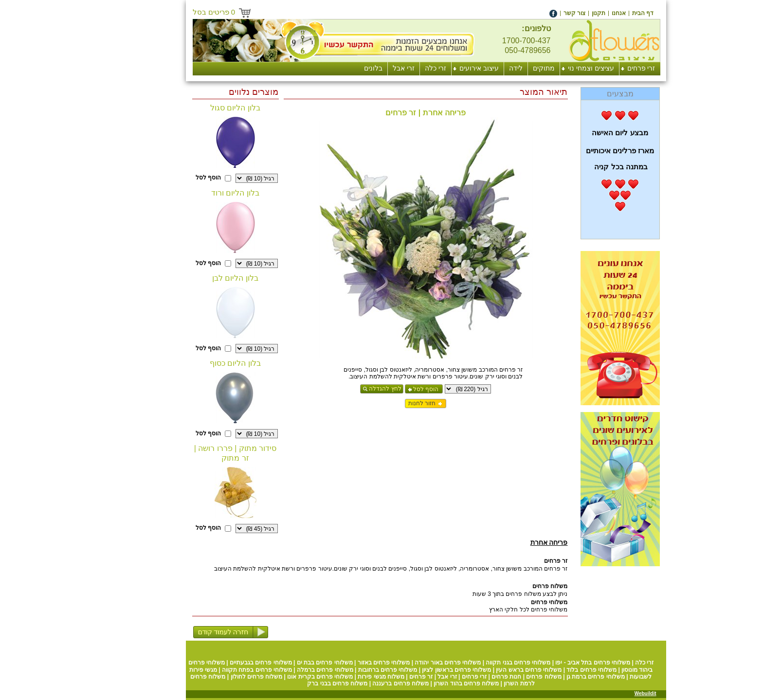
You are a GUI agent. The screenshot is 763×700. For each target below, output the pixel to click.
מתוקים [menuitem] (500, 68)
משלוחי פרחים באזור (340, 663)
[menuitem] (599, 13)
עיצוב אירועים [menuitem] (435, 68)
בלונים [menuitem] (329, 68)
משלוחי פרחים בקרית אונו (276, 677)
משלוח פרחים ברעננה (356, 683)
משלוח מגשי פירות (337, 677)
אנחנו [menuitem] (574, 13)
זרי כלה (600, 663)
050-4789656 (483, 50)
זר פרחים (377, 677)
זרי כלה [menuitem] (391, 68)
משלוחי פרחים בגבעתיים (217, 663)
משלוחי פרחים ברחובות (344, 670)
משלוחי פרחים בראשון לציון (412, 670)
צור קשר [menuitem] (530, 13)
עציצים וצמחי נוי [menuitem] (547, 68)
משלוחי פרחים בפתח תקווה (213, 670)
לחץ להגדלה (341, 389)
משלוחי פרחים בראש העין (484, 670)
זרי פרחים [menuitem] (597, 68)
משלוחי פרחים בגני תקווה (474, 663)
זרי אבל (403, 677)
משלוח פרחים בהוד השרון (422, 683)
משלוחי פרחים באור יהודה (403, 663)
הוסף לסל (381, 389)
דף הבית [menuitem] (599, 13)
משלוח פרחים (499, 677)
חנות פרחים (462, 677)
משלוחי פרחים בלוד (547, 670)
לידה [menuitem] (472, 68)
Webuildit (601, 693)
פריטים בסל (170, 12)
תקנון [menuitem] (554, 13)
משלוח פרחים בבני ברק (293, 683)
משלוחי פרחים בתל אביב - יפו (548, 663)
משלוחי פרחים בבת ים (281, 663)
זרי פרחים (430, 677)
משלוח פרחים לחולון (212, 677)
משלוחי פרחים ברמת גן (551, 677)
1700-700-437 (482, 41)
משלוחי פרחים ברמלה (281, 670)
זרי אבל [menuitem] (359, 68)
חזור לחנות (378, 403)
